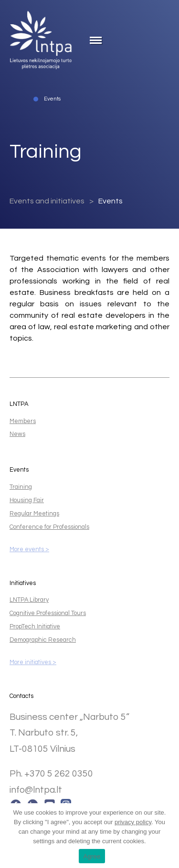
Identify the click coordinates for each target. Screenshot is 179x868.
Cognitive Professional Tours (48, 613)
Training (21, 487)
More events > (29, 550)
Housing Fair (27, 500)
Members (23, 421)
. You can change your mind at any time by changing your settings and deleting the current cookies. (92, 832)
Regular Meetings (34, 514)
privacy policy (133, 822)
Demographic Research (43, 640)
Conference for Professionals (49, 527)
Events (111, 201)
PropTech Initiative (35, 627)
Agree (92, 856)
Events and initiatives (47, 201)
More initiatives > (33, 662)
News (17, 434)
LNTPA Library (29, 600)
